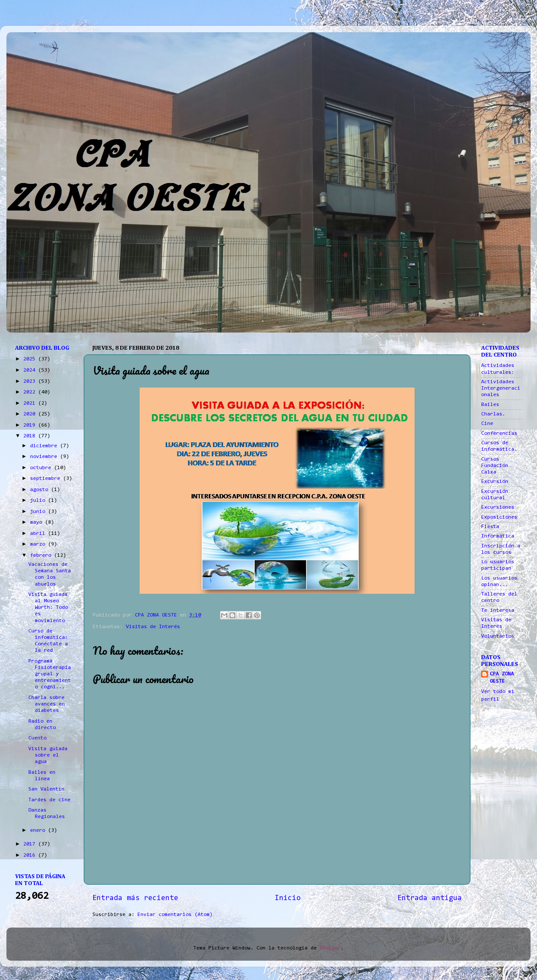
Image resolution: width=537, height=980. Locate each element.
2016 (31, 855)
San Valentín (46, 789)
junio (39, 512)
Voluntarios (498, 636)
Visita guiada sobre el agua (48, 755)
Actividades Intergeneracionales (501, 388)
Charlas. (493, 414)
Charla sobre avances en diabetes (47, 704)
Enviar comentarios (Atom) (175, 915)
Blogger (330, 948)
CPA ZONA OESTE (502, 678)
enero (39, 830)
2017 (31, 844)
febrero (42, 556)
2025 (31, 359)
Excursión (495, 482)
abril (39, 534)
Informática (498, 536)
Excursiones (498, 507)
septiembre (47, 479)
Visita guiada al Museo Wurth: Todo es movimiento (48, 608)
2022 (31, 392)
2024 (31, 370)
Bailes (490, 405)
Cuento (37, 738)
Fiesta (490, 527)
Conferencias (499, 434)
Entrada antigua (430, 898)
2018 (31, 436)
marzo (39, 544)
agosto (41, 490)
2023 (31, 382)
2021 (31, 403)
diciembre (45, 446)
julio (39, 501)
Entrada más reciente (135, 898)
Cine (487, 424)
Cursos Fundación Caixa (495, 466)
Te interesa (498, 611)
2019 (31, 425)
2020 (31, 414)
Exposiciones (499, 517)
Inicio (288, 898)
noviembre (45, 457)
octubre (42, 468)
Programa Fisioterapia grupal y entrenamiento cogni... (50, 674)
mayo (38, 522)
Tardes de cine (49, 800)
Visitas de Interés (153, 627)
